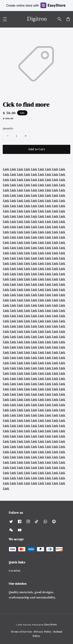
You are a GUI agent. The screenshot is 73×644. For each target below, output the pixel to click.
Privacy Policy (43, 632)
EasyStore (51, 625)
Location (15, 571)
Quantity (8, 128)
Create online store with (36, 5)
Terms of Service (22, 632)
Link (6, 169)
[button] (60, 19)
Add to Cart (36, 149)
